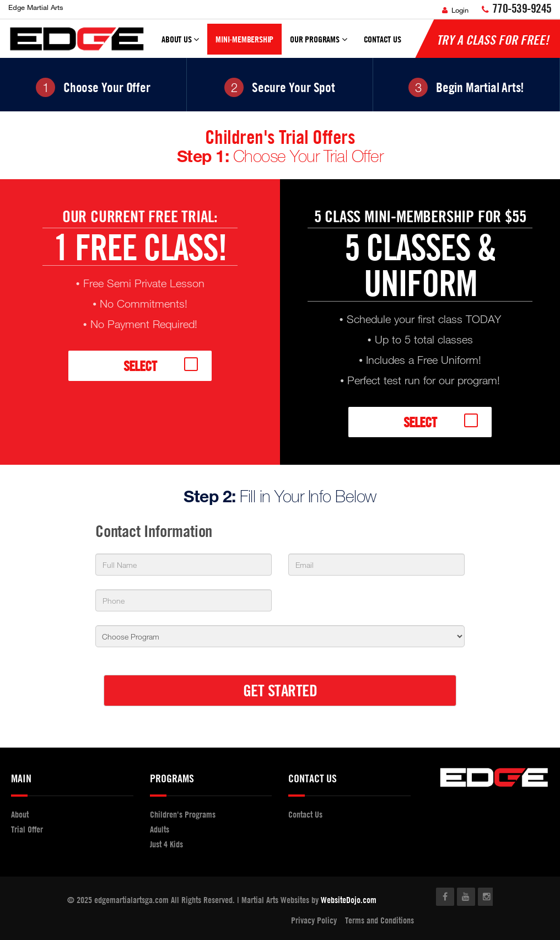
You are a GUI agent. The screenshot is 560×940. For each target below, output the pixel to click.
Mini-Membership (244, 39)
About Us (180, 44)
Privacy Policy (314, 920)
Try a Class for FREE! (493, 40)
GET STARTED (280, 690)
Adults (160, 829)
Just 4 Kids (166, 844)
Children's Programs (183, 814)
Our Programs (318, 44)
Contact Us (383, 39)
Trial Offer (27, 829)
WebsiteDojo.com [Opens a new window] (349, 900)
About (20, 814)
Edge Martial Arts (36, 7)
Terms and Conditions (379, 920)
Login (455, 10)
